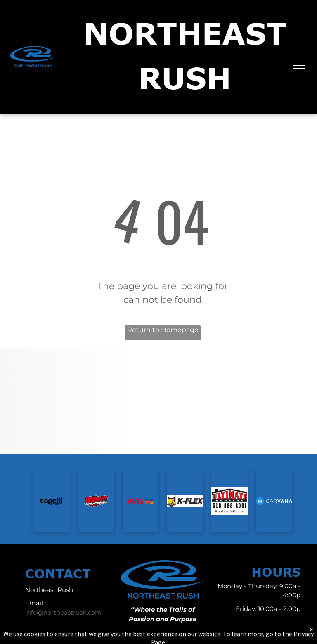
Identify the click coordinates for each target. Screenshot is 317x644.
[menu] (299, 65)
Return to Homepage (163, 330)
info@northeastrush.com (63, 612)
